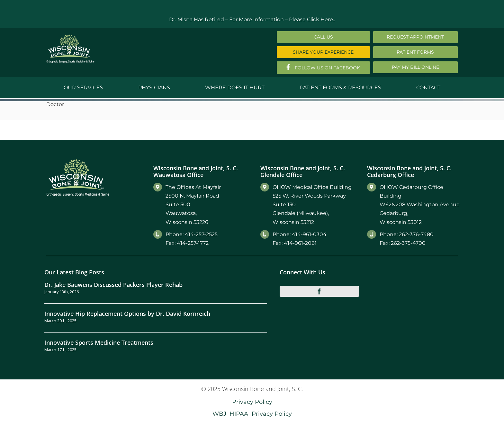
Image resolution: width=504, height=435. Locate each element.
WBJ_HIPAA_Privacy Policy (252, 414)
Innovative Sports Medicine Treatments (99, 342)
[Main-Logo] (70, 37)
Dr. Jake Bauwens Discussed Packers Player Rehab (113, 284)
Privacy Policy (252, 402)
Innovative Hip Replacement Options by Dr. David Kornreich (127, 313)
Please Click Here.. (312, 19)
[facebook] (319, 291)
